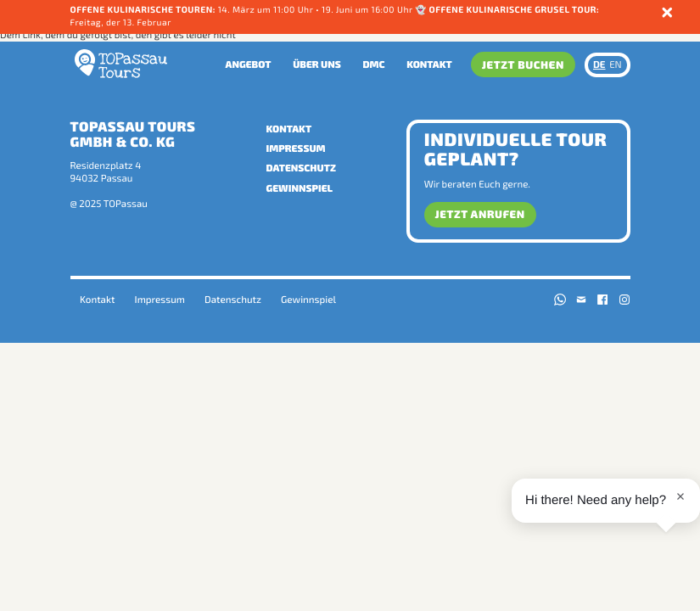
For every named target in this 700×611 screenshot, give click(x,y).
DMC (373, 64)
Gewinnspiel (300, 188)
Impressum (296, 149)
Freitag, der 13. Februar (121, 23)
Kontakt (429, 64)
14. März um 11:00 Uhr (266, 10)
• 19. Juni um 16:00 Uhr (365, 10)
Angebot (249, 64)
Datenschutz (301, 168)
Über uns (317, 64)
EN (616, 64)
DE (599, 64)
